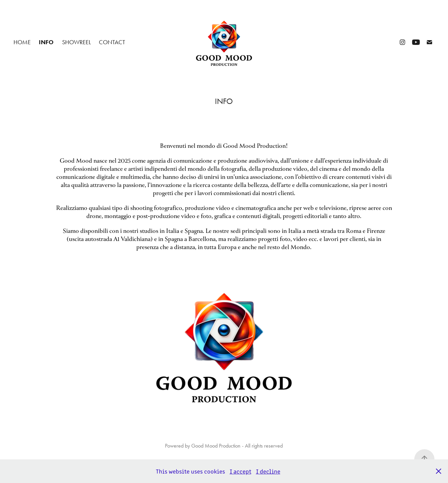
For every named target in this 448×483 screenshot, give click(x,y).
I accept (241, 471)
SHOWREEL (76, 42)
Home (22, 42)
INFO (46, 42)
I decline (268, 471)
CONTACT (112, 42)
